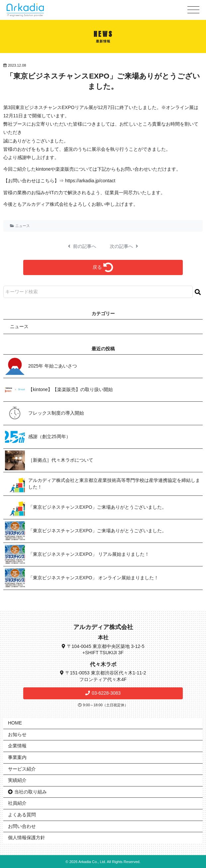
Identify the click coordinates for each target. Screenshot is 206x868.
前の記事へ (82, 246)
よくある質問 (22, 815)
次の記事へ (124, 246)
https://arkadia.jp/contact (90, 181)
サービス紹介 (22, 769)
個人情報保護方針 (27, 838)
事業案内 (17, 757)
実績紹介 (17, 780)
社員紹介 (17, 803)
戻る (103, 267)
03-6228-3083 (106, 693)
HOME (15, 723)
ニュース (23, 226)
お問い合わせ (22, 826)
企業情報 (17, 746)
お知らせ (17, 734)
